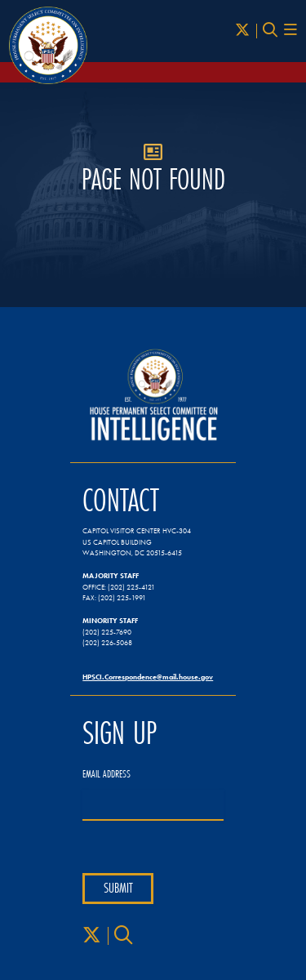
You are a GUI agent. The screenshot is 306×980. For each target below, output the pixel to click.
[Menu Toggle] (290, 31)
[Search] (270, 31)
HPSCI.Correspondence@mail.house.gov (148, 677)
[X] (242, 31)
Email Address (106, 774)
